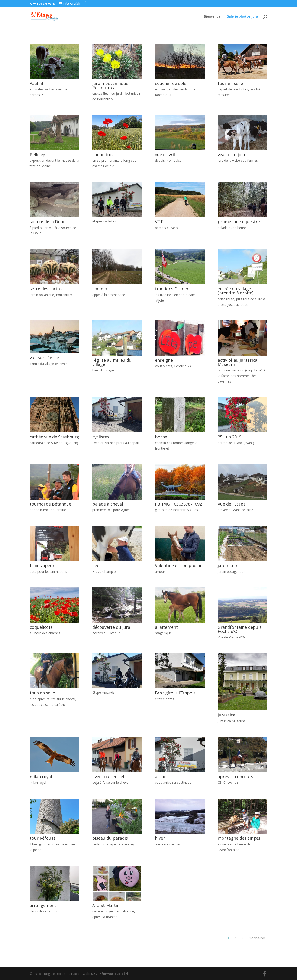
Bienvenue (212, 17)
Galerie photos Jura (242, 17)
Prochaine (256, 938)
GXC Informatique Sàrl (109, 974)
